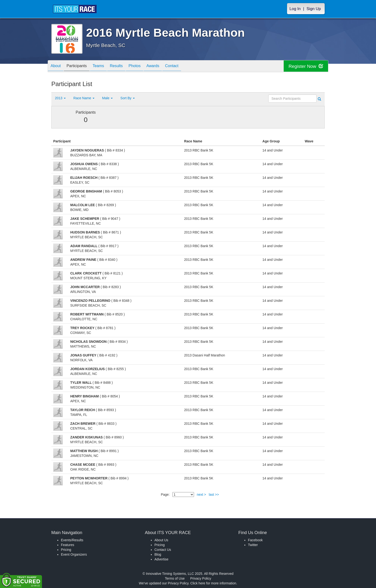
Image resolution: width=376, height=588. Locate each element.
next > (202, 495)
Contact (187, 67)
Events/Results (72, 540)
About (57, 67)
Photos (145, 67)
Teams (104, 67)
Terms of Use (175, 578)
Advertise (161, 559)
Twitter (253, 545)
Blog (158, 554)
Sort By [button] (128, 98)
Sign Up (314, 9)
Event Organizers (74, 554)
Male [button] (107, 98)
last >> (214, 495)
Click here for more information (213, 583)
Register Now (305, 66)
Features (68, 545)
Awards (166, 67)
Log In (295, 9)
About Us (161, 540)
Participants (80, 67)
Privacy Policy (201, 578)
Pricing (66, 550)
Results (125, 67)
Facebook (255, 540)
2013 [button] (60, 98)
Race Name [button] (84, 98)
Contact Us (163, 550)
